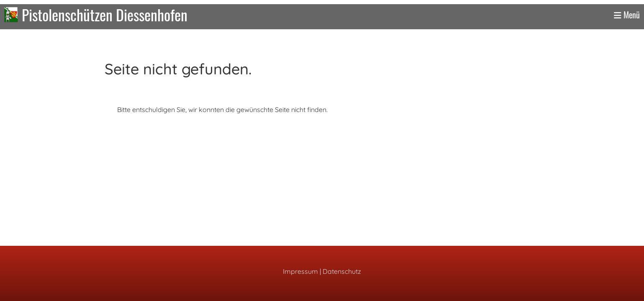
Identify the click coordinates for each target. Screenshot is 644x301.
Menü (627, 15)
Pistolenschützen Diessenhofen (105, 15)
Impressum (300, 271)
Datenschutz (342, 271)
